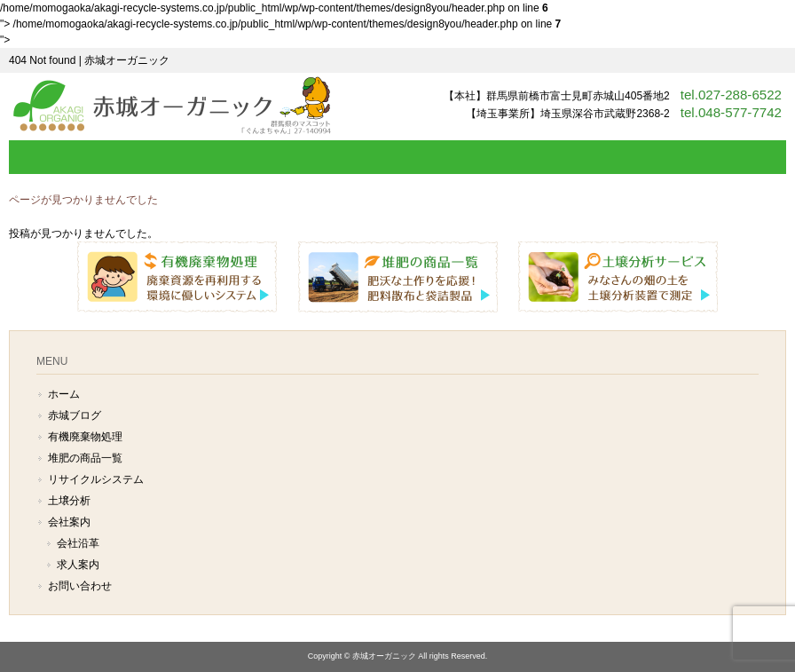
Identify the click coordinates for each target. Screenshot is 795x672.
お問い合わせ (80, 586)
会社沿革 (78, 543)
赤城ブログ (75, 415)
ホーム (64, 394)
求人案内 (78, 565)
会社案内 (69, 522)
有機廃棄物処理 (85, 437)
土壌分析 (69, 501)
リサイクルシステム (96, 479)
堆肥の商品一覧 (85, 458)
